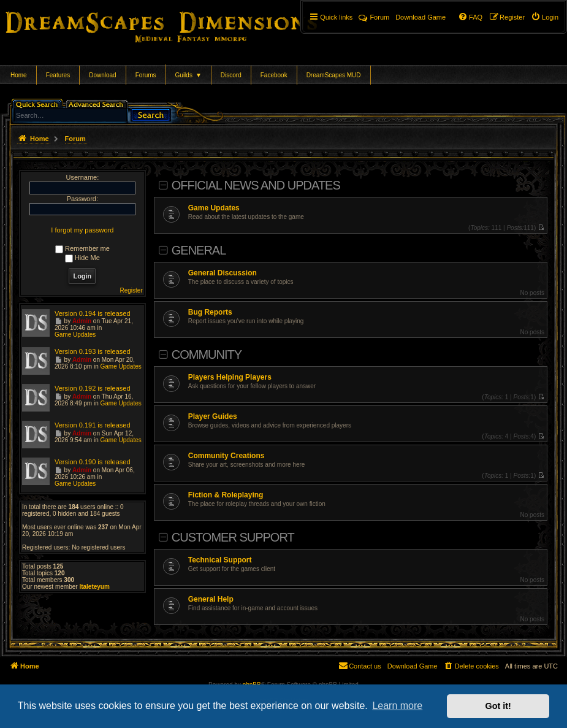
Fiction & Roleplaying (226, 495)
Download (102, 75)
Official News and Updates (256, 185)
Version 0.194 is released (93, 313)
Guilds (188, 75)
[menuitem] (545, 17)
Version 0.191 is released (93, 425)
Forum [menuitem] (374, 17)
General (199, 250)
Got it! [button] (498, 706)
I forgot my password (82, 230)
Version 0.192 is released (93, 388)
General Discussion (223, 273)
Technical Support (220, 560)
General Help (211, 599)
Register (131, 290)
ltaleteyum (94, 587)
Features (58, 75)
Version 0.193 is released (93, 351)
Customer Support (233, 537)
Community (207, 354)
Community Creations (226, 456)
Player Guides (213, 416)
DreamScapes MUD (334, 75)
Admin (82, 321)
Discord (231, 75)
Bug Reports (210, 312)
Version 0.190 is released (93, 462)
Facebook (274, 75)
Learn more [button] (397, 706)
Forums (146, 75)
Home (19, 75)
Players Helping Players (230, 377)
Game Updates (214, 208)
